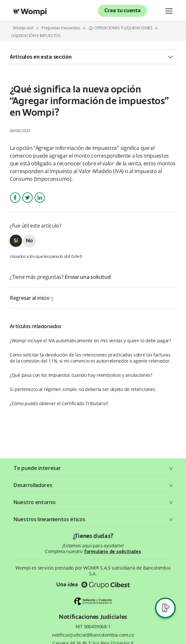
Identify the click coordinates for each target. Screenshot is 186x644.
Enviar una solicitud (88, 277)
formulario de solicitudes (113, 551)
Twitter (27, 203)
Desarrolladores (33, 485)
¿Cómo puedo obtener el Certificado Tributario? (59, 403)
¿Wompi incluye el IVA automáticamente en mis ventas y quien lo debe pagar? (90, 341)
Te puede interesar (37, 468)
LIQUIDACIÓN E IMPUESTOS (36, 36)
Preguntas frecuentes (61, 28)
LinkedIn (39, 203)
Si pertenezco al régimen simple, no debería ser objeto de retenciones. (83, 389)
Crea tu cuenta (123, 11)
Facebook (15, 203)
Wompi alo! (23, 28)
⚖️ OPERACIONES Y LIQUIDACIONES (120, 28)
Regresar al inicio (31, 298)
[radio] (16, 241)
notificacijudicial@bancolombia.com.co (93, 635)
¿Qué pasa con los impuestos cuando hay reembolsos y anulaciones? (81, 375)
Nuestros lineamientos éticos (49, 519)
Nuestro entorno (35, 502)
